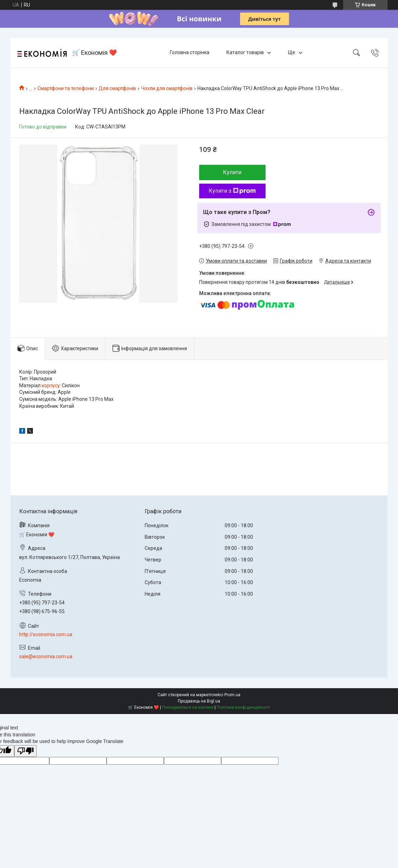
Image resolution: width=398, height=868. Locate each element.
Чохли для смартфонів (167, 88)
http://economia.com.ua (46, 634)
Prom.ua (232, 695)
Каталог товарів (245, 52)
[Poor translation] (26, 751)
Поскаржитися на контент (188, 707)
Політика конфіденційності (243, 707)
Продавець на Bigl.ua (199, 701)
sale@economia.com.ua (46, 656)
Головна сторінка (190, 52)
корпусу (51, 385)
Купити (232, 172)
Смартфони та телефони (66, 88)
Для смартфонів (117, 88)
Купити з (232, 191)
